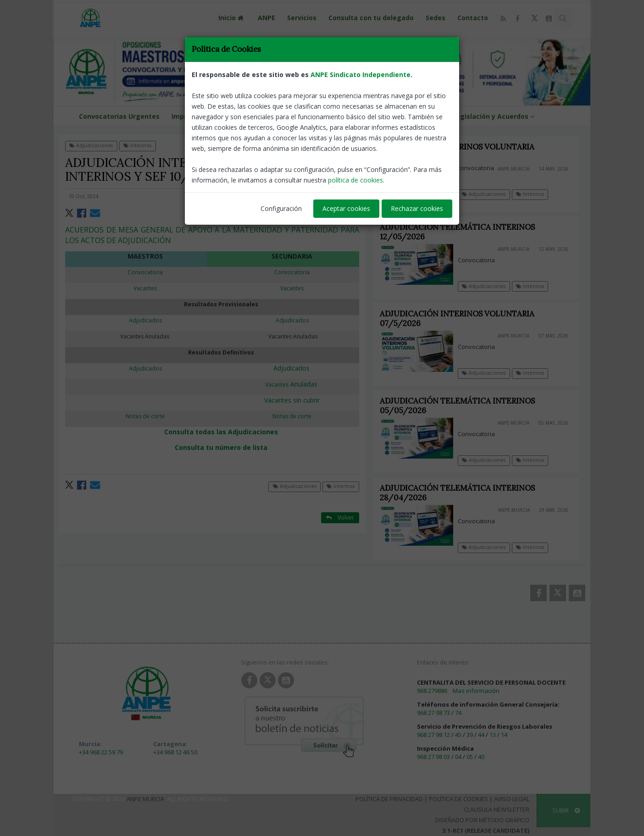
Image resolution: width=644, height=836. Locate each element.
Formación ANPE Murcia (262, 116)
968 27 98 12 (433, 735)
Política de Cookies (458, 799)
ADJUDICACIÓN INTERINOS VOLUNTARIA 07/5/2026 (463, 318)
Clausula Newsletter (497, 809)
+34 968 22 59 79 (101, 752)
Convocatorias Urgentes (119, 116)
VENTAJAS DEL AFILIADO (352, 116)
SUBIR (566, 810)
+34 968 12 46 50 (175, 752)
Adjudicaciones (91, 145)
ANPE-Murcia (340, 196)
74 (458, 713)
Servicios (302, 18)
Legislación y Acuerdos (495, 116)
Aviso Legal (512, 799)
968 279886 (432, 691)
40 (481, 757)
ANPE (266, 18)
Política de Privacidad (389, 799)
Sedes (436, 18)
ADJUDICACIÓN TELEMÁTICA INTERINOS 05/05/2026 (463, 406)
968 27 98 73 (433, 713)
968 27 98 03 (433, 757)
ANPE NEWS (421, 116)
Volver (340, 145)
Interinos (137, 145)
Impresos (191, 116)
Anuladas (292, 384)
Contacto (473, 18)
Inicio (232, 18)
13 (493, 735)
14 (504, 735)
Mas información (476, 691)
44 (481, 735)
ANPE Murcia (145, 799)
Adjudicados (291, 368)
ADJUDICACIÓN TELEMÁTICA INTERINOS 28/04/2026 (463, 493)
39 (470, 735)
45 (458, 735)
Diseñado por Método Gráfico (482, 820)
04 (458, 757)
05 (470, 757)
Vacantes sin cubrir (292, 400)
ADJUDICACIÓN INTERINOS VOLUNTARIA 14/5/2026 (457, 152)
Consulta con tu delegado (371, 18)
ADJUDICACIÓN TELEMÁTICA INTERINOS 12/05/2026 (457, 232)
